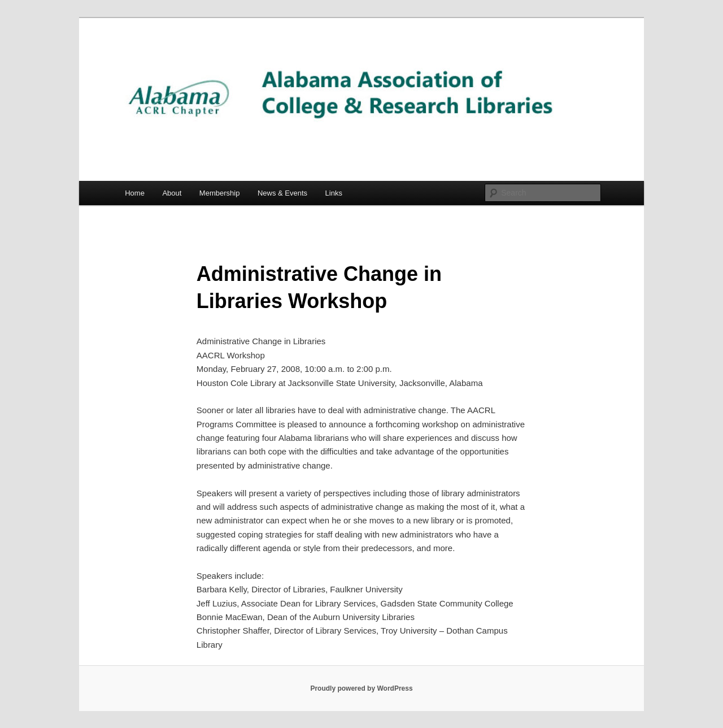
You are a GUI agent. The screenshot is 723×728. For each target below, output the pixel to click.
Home (135, 193)
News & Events (282, 193)
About (172, 193)
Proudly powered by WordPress (361, 688)
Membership (220, 193)
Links (334, 193)
